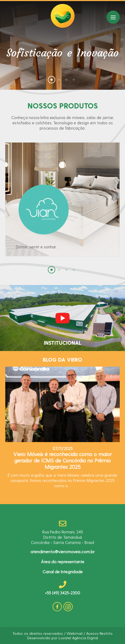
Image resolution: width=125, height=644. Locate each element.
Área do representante (63, 562)
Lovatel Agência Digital (78, 638)
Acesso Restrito (99, 633)
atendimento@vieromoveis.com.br (62, 551)
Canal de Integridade (63, 572)
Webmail (75, 633)
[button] (52, 80)
